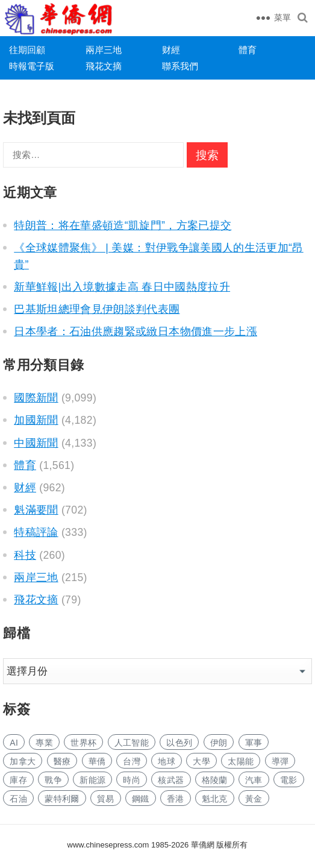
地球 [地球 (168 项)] (167, 761)
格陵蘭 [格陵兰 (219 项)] (215, 780)
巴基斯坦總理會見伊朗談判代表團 (97, 309)
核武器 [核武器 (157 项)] (171, 780)
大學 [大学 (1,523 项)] (201, 761)
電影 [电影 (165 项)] (289, 780)
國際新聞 (36, 398)
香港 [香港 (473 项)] (176, 799)
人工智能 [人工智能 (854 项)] (132, 743)
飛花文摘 (104, 66)
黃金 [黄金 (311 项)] (254, 799)
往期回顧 (27, 50)
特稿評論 (36, 532)
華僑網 (201, 845)
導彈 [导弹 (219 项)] (280, 761)
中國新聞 (36, 443)
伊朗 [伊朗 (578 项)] (219, 743)
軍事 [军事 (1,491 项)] (254, 743)
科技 (25, 555)
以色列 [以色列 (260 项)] (179, 743)
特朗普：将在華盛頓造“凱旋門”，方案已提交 (123, 225)
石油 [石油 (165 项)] (18, 799)
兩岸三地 (104, 50)
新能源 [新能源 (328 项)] (92, 780)
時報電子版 (32, 66)
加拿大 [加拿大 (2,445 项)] (23, 761)
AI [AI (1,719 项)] (14, 743)
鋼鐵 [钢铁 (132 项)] (141, 799)
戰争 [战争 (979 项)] (53, 780)
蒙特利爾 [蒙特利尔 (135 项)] (62, 799)
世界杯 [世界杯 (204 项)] (83, 743)
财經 (171, 50)
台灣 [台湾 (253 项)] (132, 761)
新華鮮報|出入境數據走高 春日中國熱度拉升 (122, 287)
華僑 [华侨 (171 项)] (97, 761)
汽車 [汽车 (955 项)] (254, 780)
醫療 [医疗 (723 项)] (62, 761)
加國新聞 (36, 420)
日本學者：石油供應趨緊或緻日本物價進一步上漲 (136, 332)
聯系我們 (180, 66)
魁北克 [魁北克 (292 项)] (215, 799)
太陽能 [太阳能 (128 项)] (241, 761)
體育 (248, 50)
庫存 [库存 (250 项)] (18, 780)
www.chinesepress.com (108, 845)
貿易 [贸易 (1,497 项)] (106, 799)
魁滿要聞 (36, 510)
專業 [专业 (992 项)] (44, 743)
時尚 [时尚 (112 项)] (132, 780)
